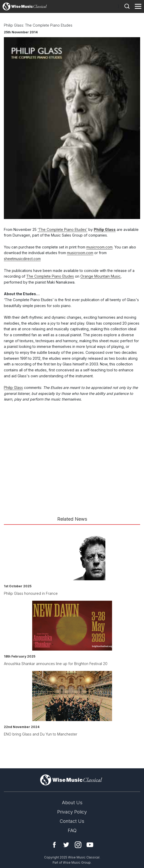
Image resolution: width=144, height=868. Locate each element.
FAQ (72, 830)
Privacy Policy (72, 812)
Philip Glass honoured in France (31, 593)
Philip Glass (105, 229)
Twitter (66, 845)
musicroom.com (99, 247)
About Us (72, 803)
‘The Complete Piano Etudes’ (62, 229)
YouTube (90, 845)
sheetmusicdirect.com (22, 259)
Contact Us (72, 821)
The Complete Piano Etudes (50, 276)
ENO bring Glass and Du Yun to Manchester (41, 734)
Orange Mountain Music (100, 276)
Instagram (78, 845)
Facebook (54, 845)
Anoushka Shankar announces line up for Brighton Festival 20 (56, 664)
